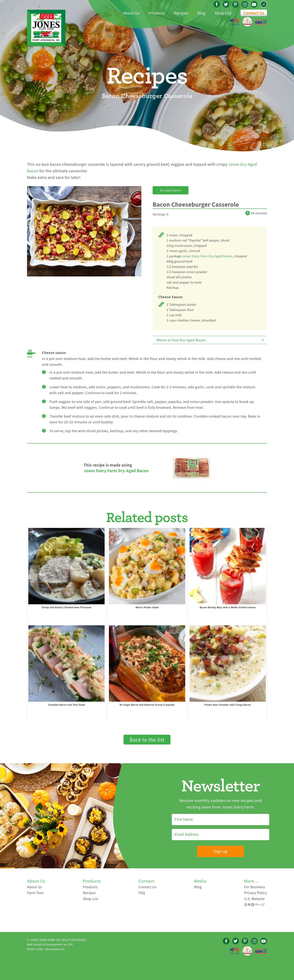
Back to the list (147, 740)
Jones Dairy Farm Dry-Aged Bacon (207, 256)
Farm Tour (35, 893)
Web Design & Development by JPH (50, 944)
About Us (34, 887)
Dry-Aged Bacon (171, 190)
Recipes (89, 893)
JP (264, 4)
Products (90, 887)
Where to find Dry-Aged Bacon (181, 340)
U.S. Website (254, 899)
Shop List (91, 899)
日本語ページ (254, 904)
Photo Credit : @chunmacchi (46, 949)
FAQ (142, 893)
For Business (254, 887)
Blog (198, 887)
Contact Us (254, 13)
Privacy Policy (255, 893)
